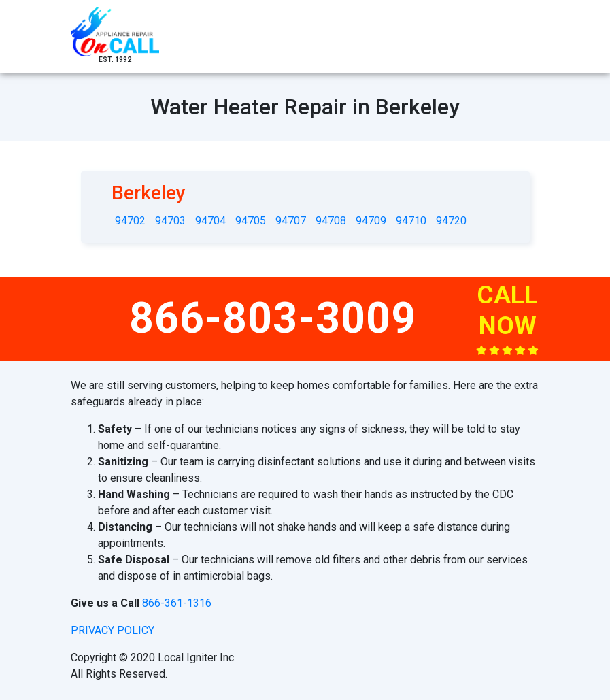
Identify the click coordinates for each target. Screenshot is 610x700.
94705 (251, 221)
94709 (371, 221)
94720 (451, 221)
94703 (170, 221)
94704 (210, 221)
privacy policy (113, 630)
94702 (130, 221)
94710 (411, 221)
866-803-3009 (273, 318)
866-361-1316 (177, 603)
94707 (291, 221)
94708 (331, 221)
